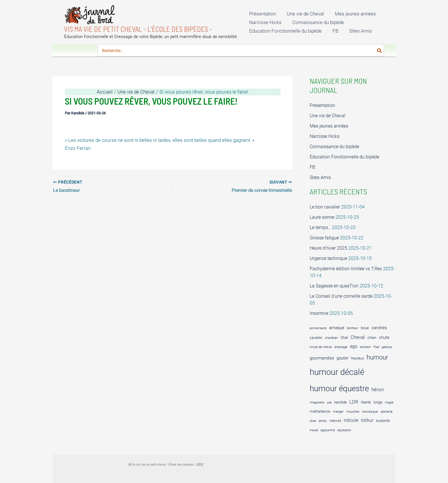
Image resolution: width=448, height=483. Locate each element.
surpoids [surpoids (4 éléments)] (383, 421)
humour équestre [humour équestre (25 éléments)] (339, 388)
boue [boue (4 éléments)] (365, 328)
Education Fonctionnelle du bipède (285, 31)
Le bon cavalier (325, 207)
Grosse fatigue (324, 238)
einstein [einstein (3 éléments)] (365, 347)
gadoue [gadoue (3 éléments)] (387, 347)
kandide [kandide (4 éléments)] (341, 402)
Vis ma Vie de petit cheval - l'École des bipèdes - (138, 29)
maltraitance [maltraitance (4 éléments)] (320, 411)
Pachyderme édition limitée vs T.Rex (346, 269)
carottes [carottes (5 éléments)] (379, 328)
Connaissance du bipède (316, 22)
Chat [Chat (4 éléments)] (344, 338)
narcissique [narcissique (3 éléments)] (370, 412)
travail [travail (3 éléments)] (314, 430)
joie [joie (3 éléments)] (329, 402)
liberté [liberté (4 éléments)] (366, 402)
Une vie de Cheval (304, 14)
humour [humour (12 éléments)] (377, 357)
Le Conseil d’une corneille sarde (341, 296)
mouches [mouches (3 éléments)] (353, 412)
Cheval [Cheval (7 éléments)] (358, 337)
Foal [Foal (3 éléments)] (376, 347)
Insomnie (319, 313)
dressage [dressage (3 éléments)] (341, 347)
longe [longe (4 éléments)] (378, 402)
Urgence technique (328, 258)
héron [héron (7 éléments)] (378, 389)
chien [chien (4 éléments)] (372, 338)
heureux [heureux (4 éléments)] (358, 358)
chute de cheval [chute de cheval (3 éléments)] (321, 347)
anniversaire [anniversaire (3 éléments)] (318, 328)
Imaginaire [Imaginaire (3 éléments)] (317, 402)
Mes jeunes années (353, 14)
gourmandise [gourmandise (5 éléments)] (322, 358)
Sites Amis (358, 31)
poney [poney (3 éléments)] (323, 421)
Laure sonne (322, 217)
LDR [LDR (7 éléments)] (354, 402)
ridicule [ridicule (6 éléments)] (351, 420)
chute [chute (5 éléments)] (384, 337)
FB (334, 31)
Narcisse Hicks (265, 22)
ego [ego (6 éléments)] (354, 346)
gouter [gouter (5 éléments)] (343, 358)
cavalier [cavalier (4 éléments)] (316, 338)
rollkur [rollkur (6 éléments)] (367, 420)
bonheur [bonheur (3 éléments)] (353, 328)
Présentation (262, 14)
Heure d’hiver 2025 (328, 248)
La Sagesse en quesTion (334, 286)
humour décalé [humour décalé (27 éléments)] (337, 372)
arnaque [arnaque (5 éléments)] (337, 328)
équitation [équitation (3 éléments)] (344, 430)
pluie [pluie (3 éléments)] (313, 421)
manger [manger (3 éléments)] (338, 412)
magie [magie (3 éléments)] (389, 402)
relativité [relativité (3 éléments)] (335, 421)
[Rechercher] (380, 51)
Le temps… (320, 227)
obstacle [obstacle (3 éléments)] (387, 412)
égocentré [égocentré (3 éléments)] (328, 430)
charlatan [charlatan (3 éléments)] (331, 338)
